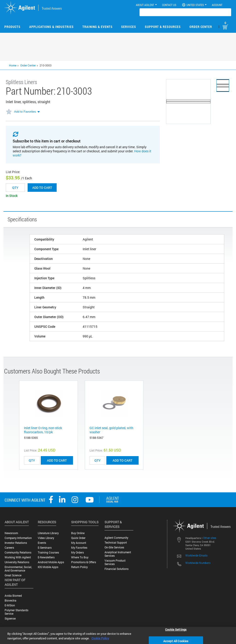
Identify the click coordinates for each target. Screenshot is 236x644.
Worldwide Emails (196, 555)
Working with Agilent (18, 557)
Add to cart (42, 188)
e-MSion (10, 605)
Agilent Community (116, 538)
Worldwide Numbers (198, 563)
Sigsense (10, 618)
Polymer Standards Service (16, 612)
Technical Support (116, 543)
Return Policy (79, 567)
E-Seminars (45, 548)
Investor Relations (16, 543)
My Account (79, 543)
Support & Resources (163, 27)
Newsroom (11, 533)
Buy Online (78, 533)
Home (13, 65)
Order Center (201, 27)
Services (129, 27)
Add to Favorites (25, 112)
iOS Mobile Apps (48, 567)
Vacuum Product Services (115, 562)
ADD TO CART (57, 460)
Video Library (46, 538)
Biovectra (10, 600)
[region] (118, 635)
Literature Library (48, 533)
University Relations (17, 562)
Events (42, 543)
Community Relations (18, 552)
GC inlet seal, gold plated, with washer (111, 430)
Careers (9, 548)
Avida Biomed (13, 596)
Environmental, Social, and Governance (18, 569)
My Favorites (79, 548)
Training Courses (48, 552)
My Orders (77, 552)
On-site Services (114, 547)
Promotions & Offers (84, 562)
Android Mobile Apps (51, 562)
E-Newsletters (46, 557)
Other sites (210, 538)
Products (12, 27)
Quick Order (78, 538)
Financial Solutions (117, 569)
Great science (13, 575)
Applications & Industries (51, 27)
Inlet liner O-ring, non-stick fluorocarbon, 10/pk (43, 430)
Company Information (18, 538)
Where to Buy (80, 557)
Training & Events (98, 27)
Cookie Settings (176, 629)
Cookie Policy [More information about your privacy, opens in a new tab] (100, 638)
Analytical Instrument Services (118, 554)
